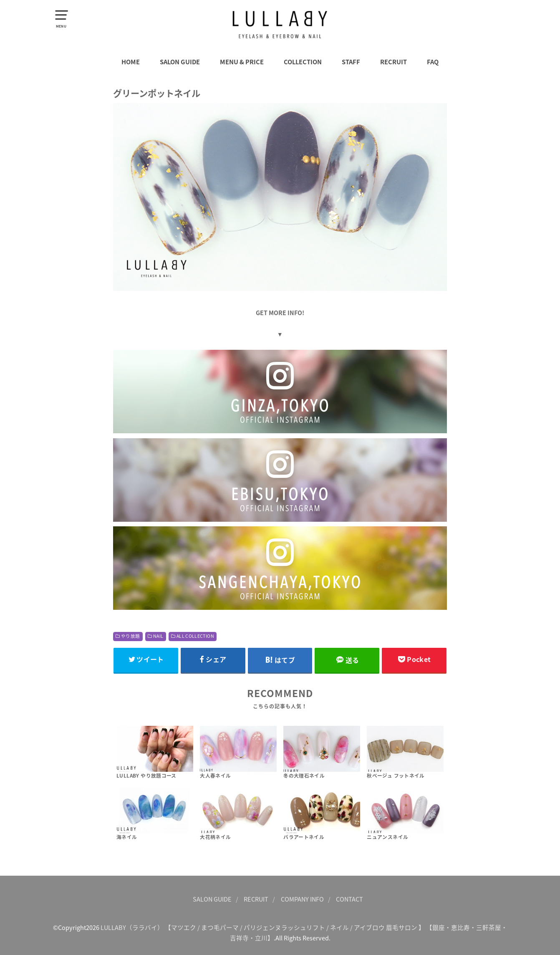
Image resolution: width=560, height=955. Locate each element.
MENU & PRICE (242, 62)
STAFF (351, 62)
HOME (131, 62)
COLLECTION (303, 62)
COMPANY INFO (302, 899)
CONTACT (349, 899)
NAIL (158, 636)
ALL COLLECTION (195, 636)
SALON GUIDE (180, 62)
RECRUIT (394, 62)
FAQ (433, 62)
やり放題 (130, 636)
